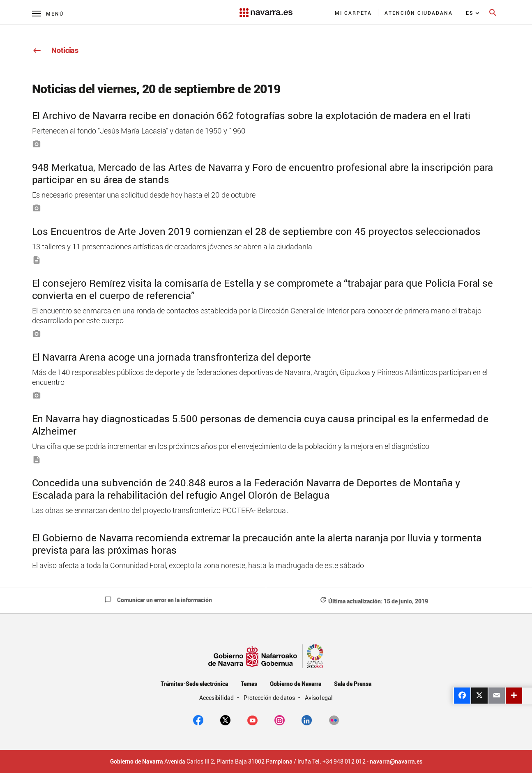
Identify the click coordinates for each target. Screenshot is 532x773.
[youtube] (252, 720)
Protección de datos (270, 698)
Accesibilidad (217, 698)
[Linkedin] (307, 720)
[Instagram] (280, 720)
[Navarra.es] (266, 9)
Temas (249, 684)
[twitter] (225, 720)
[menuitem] (354, 13)
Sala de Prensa (353, 684)
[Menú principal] (48, 13)
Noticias (55, 50)
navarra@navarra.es (396, 761)
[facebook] (198, 720)
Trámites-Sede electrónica (194, 684)
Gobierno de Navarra (296, 684)
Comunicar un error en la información (158, 600)
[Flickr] (334, 720)
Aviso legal (319, 698)
